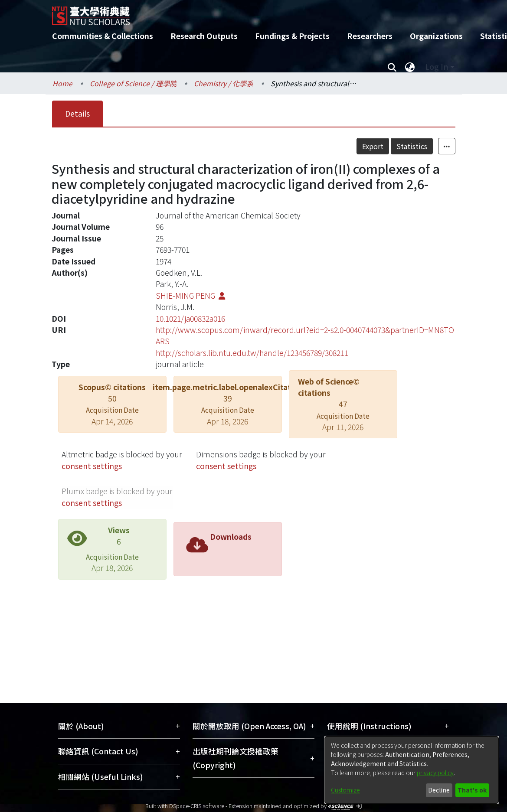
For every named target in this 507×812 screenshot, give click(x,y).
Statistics (412, 146)
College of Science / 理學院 (133, 83)
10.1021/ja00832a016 (190, 318)
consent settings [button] (92, 466)
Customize (345, 790)
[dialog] (412, 770)
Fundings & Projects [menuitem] (292, 36)
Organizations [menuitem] (436, 36)
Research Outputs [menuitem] (204, 36)
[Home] (246, 13)
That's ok (472, 790)
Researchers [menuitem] (370, 36)
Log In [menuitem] (437, 67)
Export (373, 146)
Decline (439, 790)
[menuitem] (410, 67)
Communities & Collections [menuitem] (103, 36)
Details (77, 113)
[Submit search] (392, 67)
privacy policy (435, 773)
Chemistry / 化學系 (224, 83)
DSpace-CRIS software (197, 806)
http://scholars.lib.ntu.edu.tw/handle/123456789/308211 (252, 353)
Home (62, 83)
